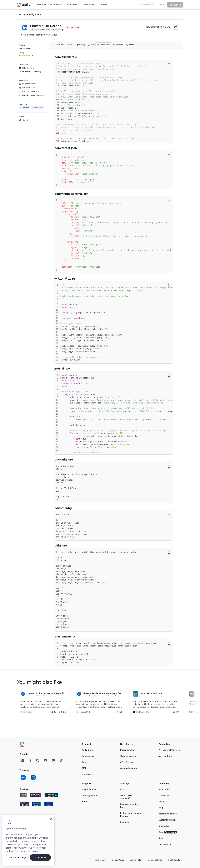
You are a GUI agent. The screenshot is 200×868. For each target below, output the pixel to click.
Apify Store (87, 750)
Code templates (128, 756)
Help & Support (91, 789)
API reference (127, 762)
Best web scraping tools (129, 806)
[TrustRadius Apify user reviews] (37, 804)
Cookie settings (155, 860)
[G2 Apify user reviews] (24, 804)
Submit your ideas (91, 795)
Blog (161, 808)
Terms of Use (99, 860)
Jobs (168, 832)
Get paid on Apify (129, 768)
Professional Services (169, 750)
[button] (93, 744)
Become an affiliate (168, 814)
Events (163, 801)
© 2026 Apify (174, 860)
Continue (40, 857)
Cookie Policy (136, 860)
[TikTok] (61, 760)
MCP (84, 768)
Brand (161, 838)
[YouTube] (46, 760)
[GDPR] (23, 777)
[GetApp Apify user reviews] (23, 795)
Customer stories (167, 820)
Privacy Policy (118, 860)
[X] (30, 760)
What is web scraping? (126, 797)
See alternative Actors (158, 27)
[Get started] (175, 5)
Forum (85, 801)
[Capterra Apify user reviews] (51, 795)
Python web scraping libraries (131, 815)
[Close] (51, 819)
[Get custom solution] (148, 5)
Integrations (88, 756)
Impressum (165, 844)
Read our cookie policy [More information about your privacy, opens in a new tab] (26, 851)
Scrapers (125, 822)
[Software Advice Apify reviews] (35, 795)
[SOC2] (33, 777)
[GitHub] (38, 760)
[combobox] (176, 27)
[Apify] (24, 5)
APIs (122, 789)
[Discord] (53, 760)
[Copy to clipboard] (169, 64)
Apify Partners (165, 756)
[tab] (59, 45)
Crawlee (87, 774)
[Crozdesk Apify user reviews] (49, 804)
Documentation (128, 750)
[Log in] (161, 5)
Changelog (164, 826)
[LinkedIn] (22, 760)
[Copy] (47, 30)
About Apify (164, 789)
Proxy (85, 762)
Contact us (164, 795)
